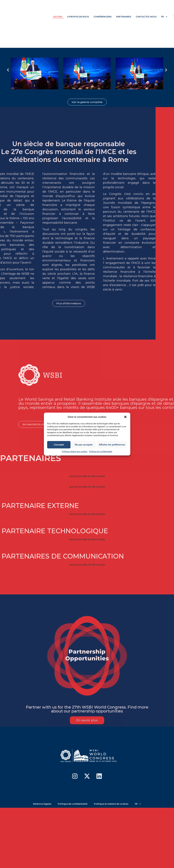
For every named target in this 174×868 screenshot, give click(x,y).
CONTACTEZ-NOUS (146, 17)
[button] (125, 417)
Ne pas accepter (84, 445)
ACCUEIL (58, 17)
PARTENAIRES (124, 17)
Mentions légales (42, 804)
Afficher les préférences (112, 445)
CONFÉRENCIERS (103, 17)
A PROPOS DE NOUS (78, 17)
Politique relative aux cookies (75, 451)
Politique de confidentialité (101, 451)
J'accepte (59, 445)
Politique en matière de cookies (111, 804)
